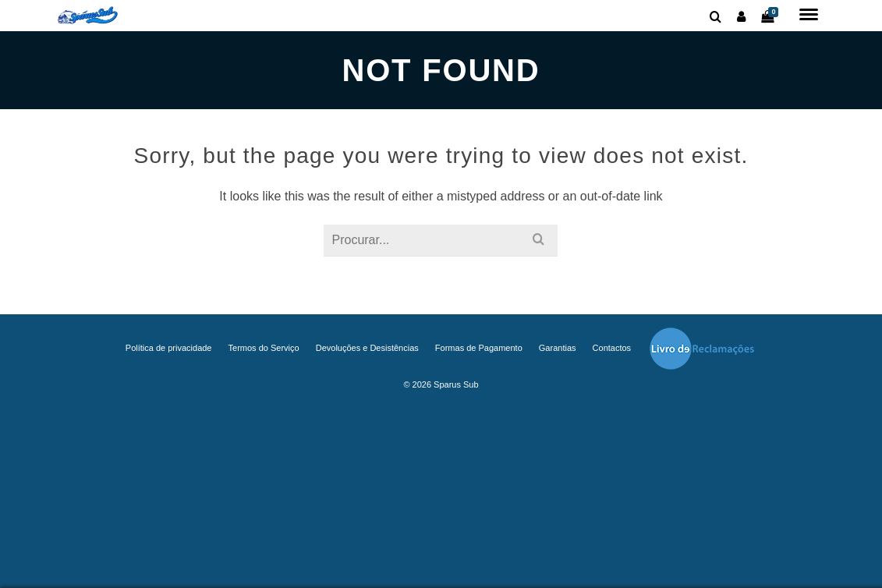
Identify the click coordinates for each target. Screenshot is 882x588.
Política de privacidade (169, 348)
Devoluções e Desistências (367, 348)
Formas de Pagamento (479, 348)
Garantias (558, 348)
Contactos (612, 348)
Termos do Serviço (264, 348)
